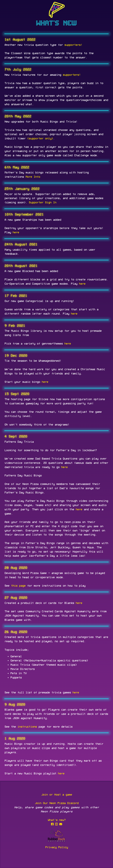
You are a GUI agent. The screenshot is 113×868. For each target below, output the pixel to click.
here (16, 232)
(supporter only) (40, 139)
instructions (27, 727)
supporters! (73, 45)
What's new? (57, 820)
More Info (33, 177)
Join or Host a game (57, 795)
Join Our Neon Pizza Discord (57, 803)
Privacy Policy (56, 847)
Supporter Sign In (42, 203)
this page (18, 586)
